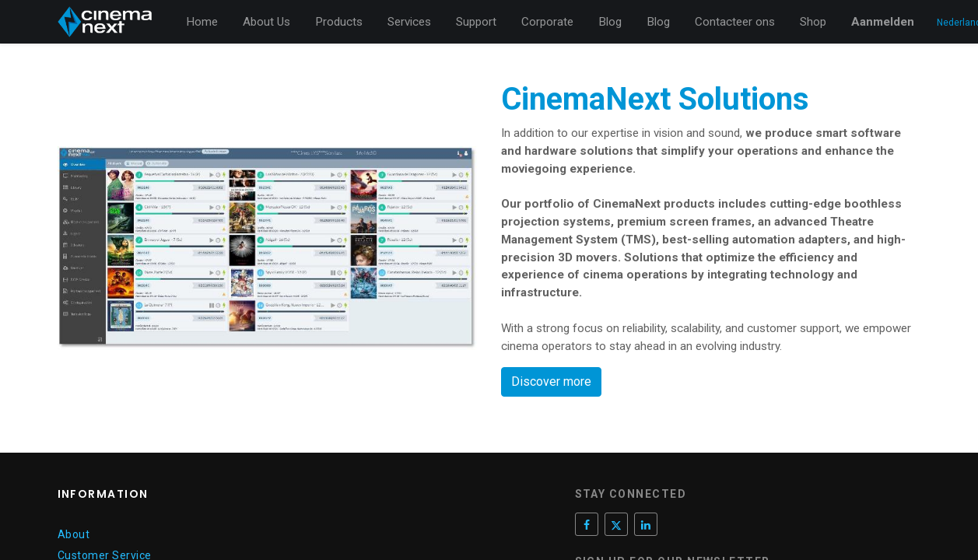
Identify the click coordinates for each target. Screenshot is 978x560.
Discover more (551, 381)
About (74, 534)
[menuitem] (202, 22)
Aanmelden (883, 22)
